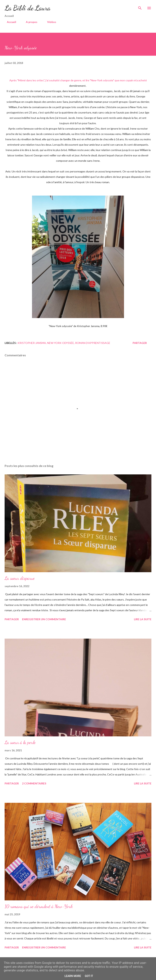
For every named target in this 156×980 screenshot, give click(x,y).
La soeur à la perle (20, 742)
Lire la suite (143, 619)
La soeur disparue (20, 578)
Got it (89, 976)
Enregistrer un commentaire (44, 619)
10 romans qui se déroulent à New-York (39, 906)
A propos (29, 22)
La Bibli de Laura (28, 8)
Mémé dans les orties (31, 80)
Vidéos (49, 22)
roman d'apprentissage (93, 343)
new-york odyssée (61, 343)
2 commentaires (34, 783)
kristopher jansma (32, 343)
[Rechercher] (140, 7)
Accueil (9, 22)
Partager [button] (140, 343)
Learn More (73, 976)
